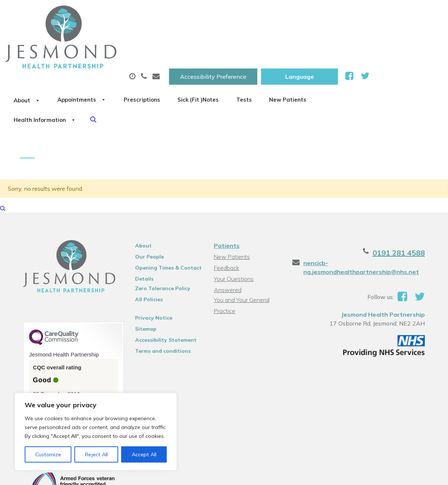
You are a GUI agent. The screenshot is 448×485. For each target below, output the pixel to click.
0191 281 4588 (405, 206)
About (104, 36)
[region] (96, 432)
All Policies (146, 252)
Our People (147, 210)
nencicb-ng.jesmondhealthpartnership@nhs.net (363, 220)
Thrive (424, 474)
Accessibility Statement (163, 293)
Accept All (144, 454)
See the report (48, 359)
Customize (48, 454)
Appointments (170, 36)
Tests (366, 36)
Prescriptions (242, 36)
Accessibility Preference (286, 14)
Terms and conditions (160, 304)
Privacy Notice (151, 271)
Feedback (226, 221)
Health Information (189, 62)
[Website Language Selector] (372, 14)
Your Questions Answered (248, 232)
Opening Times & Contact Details (165, 222)
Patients (226, 198)
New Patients (110, 62)
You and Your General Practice (241, 244)
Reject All (96, 454)
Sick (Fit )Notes (310, 36)
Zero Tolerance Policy (160, 241)
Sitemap (143, 282)
